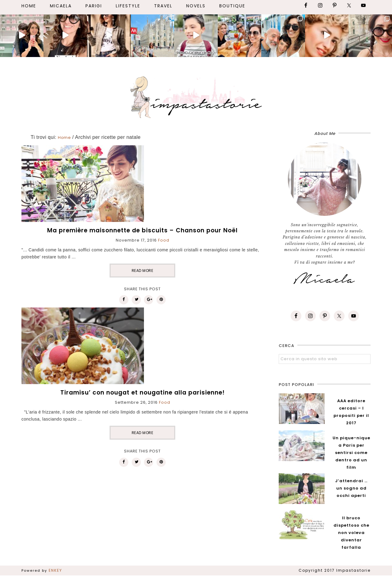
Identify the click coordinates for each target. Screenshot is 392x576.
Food (164, 240)
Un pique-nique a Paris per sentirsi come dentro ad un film (351, 453)
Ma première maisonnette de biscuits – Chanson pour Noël (142, 230)
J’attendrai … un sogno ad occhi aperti (351, 488)
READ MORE (143, 271)
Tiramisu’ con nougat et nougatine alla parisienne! (143, 393)
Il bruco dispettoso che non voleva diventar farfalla (351, 533)
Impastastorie (196, 96)
